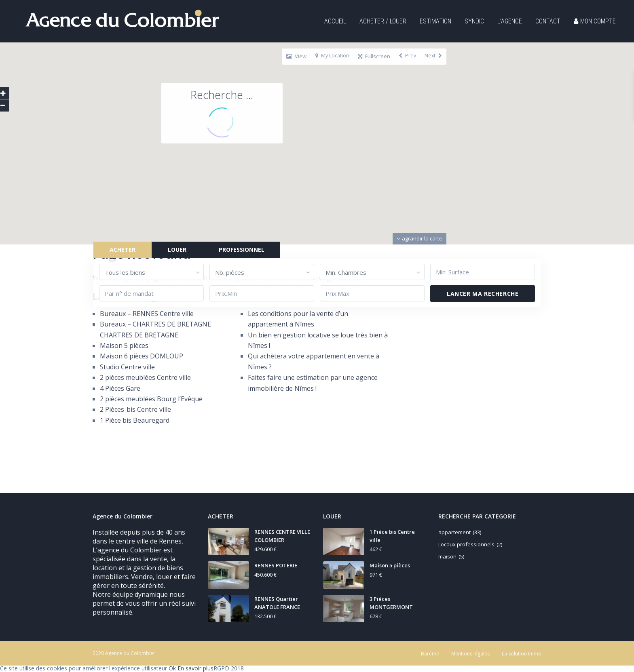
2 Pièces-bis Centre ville (135, 409)
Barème (430, 654)
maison (447, 556)
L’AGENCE (510, 21)
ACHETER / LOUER (383, 21)
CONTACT (548, 21)
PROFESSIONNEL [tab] (241, 250)
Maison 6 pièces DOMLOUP (142, 356)
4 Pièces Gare (120, 388)
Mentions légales (470, 654)
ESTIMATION (435, 21)
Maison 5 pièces (124, 345)
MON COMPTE (595, 21)
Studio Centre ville (127, 367)
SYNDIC (474, 21)
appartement (454, 532)
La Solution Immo (522, 654)
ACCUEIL (335, 21)
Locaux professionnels (466, 544)
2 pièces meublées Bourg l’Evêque (151, 399)
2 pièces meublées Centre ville (145, 377)
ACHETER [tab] (122, 250)
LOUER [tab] (176, 250)
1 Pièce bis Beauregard (135, 420)
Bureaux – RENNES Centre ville (147, 314)
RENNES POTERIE (276, 565)
